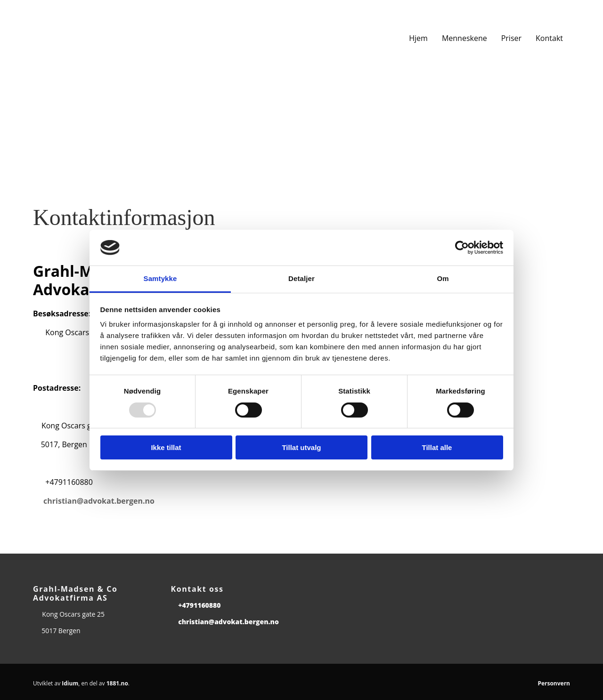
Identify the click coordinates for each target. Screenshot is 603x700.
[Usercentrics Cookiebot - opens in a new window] (462, 248)
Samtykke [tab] (160, 278)
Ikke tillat (166, 447)
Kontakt (549, 38)
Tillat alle (437, 447)
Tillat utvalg (301, 447)
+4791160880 (199, 605)
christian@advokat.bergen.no (99, 501)
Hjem (418, 38)
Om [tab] (443, 278)
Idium (70, 683)
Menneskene (464, 38)
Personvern (554, 683)
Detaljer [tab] (301, 278)
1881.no (117, 683)
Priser (511, 38)
